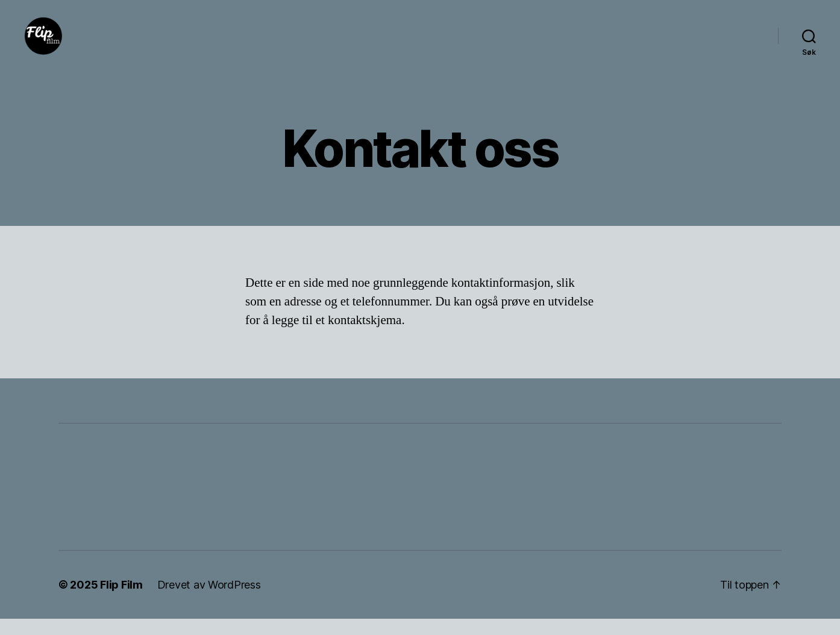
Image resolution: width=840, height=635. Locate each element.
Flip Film (121, 601)
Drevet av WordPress (209, 601)
